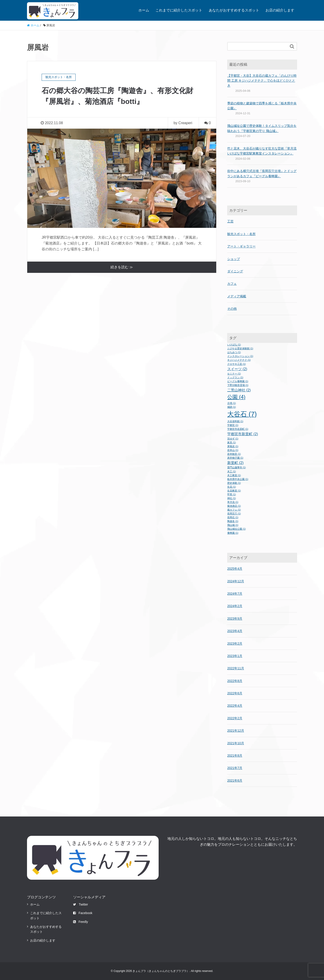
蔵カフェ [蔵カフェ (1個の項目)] (234, 510)
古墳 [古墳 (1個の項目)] (232, 403)
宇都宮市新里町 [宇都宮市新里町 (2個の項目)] (243, 434)
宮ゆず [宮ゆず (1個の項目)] (233, 439)
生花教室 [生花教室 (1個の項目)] (234, 491)
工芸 (230, 221)
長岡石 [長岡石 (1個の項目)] (233, 517)
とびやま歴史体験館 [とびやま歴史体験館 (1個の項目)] (240, 348)
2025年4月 (235, 569)
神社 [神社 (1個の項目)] (232, 498)
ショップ (234, 259)
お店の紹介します (280, 10)
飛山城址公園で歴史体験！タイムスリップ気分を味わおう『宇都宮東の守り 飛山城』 (262, 128)
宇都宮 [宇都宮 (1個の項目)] (233, 425)
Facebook (83, 913)
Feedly (81, 922)
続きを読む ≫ (122, 267)
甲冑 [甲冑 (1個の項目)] (232, 494)
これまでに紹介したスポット (179, 10)
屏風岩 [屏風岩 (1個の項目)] (233, 446)
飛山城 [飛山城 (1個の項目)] (233, 525)
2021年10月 (236, 743)
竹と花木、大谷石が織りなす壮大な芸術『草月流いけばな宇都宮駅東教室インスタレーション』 (262, 151)
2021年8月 (235, 756)
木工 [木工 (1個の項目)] (232, 471)
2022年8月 (235, 681)
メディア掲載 (237, 296)
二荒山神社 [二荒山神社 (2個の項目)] (239, 390)
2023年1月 (235, 656)
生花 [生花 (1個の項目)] (232, 487)
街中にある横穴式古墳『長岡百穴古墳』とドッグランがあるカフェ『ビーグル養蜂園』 (262, 173)
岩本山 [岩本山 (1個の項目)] (233, 450)
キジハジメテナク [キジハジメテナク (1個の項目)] (239, 360)
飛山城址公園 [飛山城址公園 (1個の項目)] (236, 529)
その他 (232, 309)
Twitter (81, 904)
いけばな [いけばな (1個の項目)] (234, 345)
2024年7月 (235, 594)
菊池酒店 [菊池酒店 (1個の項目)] (234, 506)
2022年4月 (235, 706)
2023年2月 (235, 644)
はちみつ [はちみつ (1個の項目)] (234, 352)
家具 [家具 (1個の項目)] (232, 442)
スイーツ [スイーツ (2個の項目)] (237, 369)
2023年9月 (235, 619)
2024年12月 (236, 581)
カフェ (232, 284)
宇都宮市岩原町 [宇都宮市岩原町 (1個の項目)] (238, 429)
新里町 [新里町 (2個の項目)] (235, 463)
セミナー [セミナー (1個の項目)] (234, 374)
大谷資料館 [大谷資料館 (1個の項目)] (235, 421)
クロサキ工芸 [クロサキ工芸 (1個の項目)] (236, 364)
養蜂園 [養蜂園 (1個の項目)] (233, 533)
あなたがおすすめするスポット (234, 10)
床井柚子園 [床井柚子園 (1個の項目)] (235, 458)
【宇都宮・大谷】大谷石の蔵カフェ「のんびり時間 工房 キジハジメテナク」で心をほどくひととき (262, 81)
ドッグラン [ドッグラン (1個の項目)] (235, 377)
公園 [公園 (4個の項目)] (236, 397)
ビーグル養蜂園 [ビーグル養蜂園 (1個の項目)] (238, 381)
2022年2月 (235, 718)
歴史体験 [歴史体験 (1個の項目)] (234, 483)
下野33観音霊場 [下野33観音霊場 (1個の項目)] (238, 385)
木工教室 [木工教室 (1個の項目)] (234, 475)
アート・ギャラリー (241, 246)
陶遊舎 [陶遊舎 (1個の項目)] (233, 521)
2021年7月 (235, 768)
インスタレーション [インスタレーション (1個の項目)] (240, 356)
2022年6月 (235, 693)
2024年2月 (235, 606)
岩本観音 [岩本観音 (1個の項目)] (234, 454)
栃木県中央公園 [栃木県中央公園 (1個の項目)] (238, 479)
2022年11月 (236, 668)
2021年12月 (236, 731)
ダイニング (235, 271)
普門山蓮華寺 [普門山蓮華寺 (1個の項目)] (236, 467)
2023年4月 (235, 631)
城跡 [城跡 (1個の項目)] (232, 407)
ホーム (144, 10)
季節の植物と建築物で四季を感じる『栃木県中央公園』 (262, 106)
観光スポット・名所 (241, 234)
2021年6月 (235, 780)
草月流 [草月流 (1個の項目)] (233, 502)
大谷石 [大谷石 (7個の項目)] (242, 414)
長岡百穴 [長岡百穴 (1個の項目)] (234, 514)
